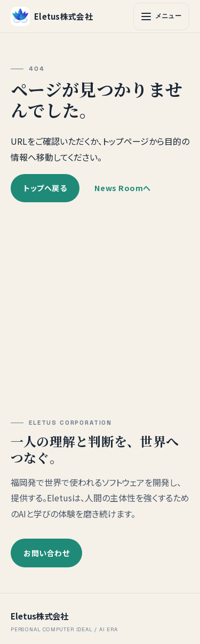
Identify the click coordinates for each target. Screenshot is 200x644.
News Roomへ (123, 187)
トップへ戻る (45, 187)
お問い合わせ (46, 553)
